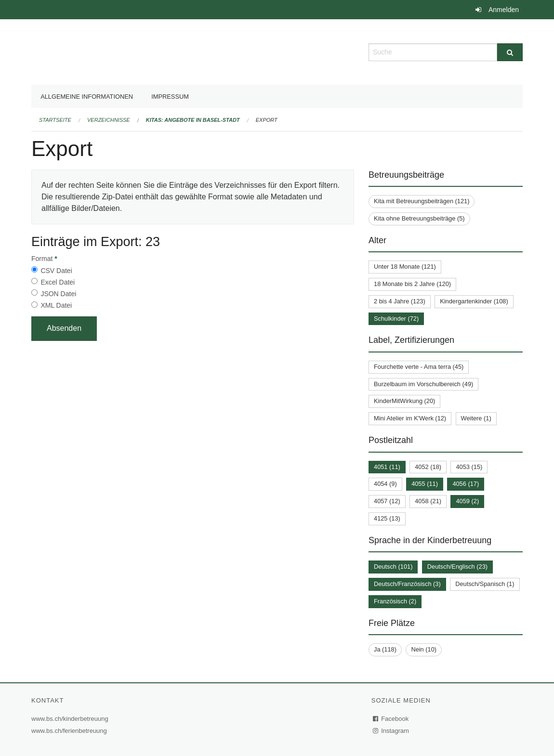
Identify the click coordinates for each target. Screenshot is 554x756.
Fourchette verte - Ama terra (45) (419, 367)
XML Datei (56, 305)
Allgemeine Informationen (87, 97)
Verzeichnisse (109, 120)
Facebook (391, 719)
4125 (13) (387, 518)
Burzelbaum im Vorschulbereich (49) (423, 384)
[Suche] (510, 52)
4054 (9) (385, 484)
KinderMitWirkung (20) (404, 401)
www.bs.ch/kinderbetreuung (71, 719)
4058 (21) (428, 501)
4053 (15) (469, 467)
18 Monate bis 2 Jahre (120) (412, 284)
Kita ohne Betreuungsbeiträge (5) (419, 218)
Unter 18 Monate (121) (405, 267)
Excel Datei (58, 282)
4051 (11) (387, 467)
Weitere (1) (476, 418)
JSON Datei (58, 294)
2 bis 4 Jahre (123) (400, 301)
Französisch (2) (395, 601)
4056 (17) (466, 484)
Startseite (55, 120)
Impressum (170, 97)
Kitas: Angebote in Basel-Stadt (193, 120)
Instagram (391, 731)
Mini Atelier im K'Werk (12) (410, 418)
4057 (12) (387, 501)
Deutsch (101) (393, 567)
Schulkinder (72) (396, 319)
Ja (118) (385, 649)
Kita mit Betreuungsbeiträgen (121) (422, 201)
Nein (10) (424, 649)
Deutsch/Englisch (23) (457, 567)
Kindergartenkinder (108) (474, 301)
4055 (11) (425, 484)
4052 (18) (428, 467)
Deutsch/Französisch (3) (407, 584)
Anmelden (504, 10)
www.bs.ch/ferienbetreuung (70, 731)
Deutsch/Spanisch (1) (485, 584)
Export (267, 120)
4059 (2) (467, 501)
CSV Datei (56, 271)
